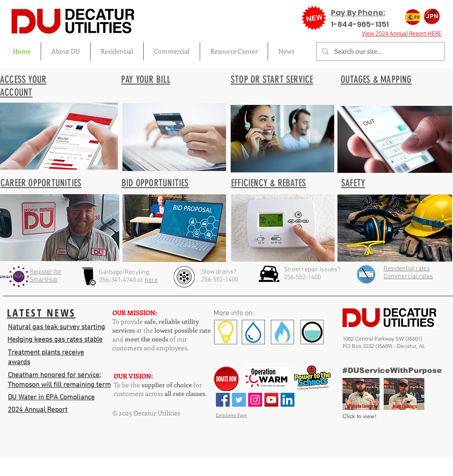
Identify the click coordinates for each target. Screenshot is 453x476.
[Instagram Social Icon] (255, 400)
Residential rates (407, 269)
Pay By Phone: (358, 13)
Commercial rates (408, 277)
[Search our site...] (380, 51)
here (151, 280)
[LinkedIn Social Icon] (288, 400)
